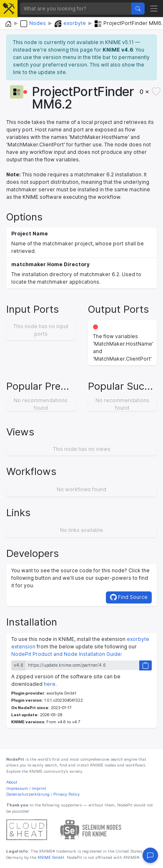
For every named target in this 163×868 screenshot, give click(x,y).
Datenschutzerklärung (28, 794)
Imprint (39, 788)
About (12, 782)
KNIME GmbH (50, 857)
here (50, 684)
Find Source (129, 597)
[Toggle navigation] (154, 9)
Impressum (17, 788)
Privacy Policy (66, 794)
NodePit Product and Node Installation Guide (66, 654)
